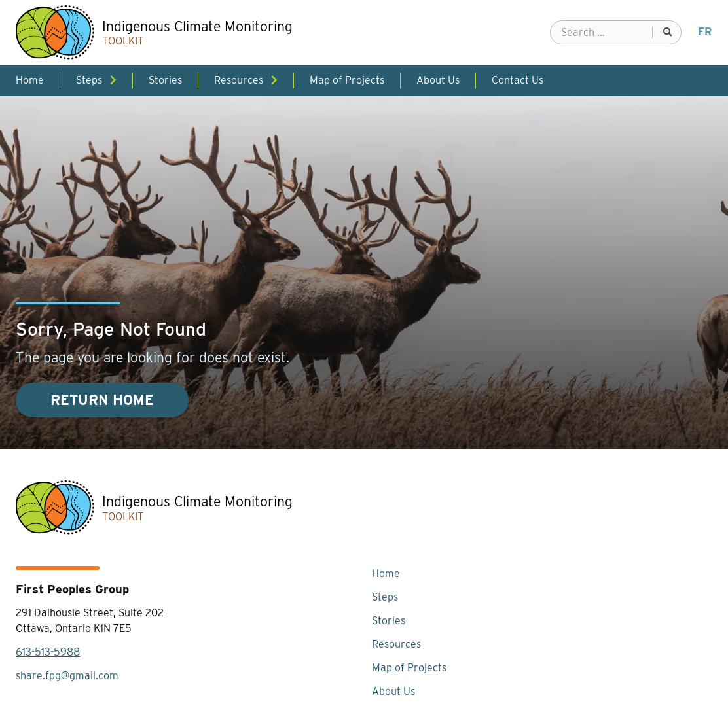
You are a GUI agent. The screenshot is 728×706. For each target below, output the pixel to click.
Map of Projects (409, 668)
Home (386, 574)
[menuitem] (705, 32)
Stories (389, 621)
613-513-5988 (48, 652)
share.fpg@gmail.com (67, 676)
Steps (385, 597)
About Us (393, 691)
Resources (396, 644)
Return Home (102, 400)
